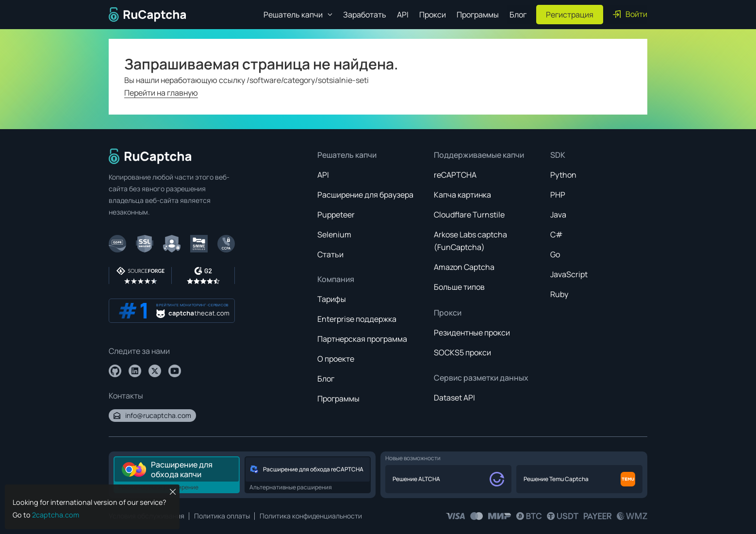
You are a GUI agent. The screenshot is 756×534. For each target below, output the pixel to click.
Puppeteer (336, 215)
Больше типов (459, 287)
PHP (558, 195)
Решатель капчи (347, 155)
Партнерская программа (362, 339)
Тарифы (332, 299)
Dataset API (454, 398)
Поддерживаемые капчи (479, 155)
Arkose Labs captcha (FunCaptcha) (470, 241)
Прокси (433, 15)
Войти (630, 14)
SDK (558, 155)
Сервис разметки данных (481, 378)
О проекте (336, 359)
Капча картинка (462, 195)
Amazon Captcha (464, 267)
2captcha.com (56, 515)
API (403, 15)
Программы (478, 15)
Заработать (365, 15)
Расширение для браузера (365, 195)
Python (563, 175)
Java (558, 215)
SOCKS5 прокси (462, 352)
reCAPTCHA (455, 175)
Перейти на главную (161, 93)
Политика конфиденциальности (311, 516)
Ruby (559, 294)
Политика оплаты (222, 516)
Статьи (330, 254)
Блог (518, 15)
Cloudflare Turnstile (469, 215)
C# (557, 234)
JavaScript (569, 274)
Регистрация (570, 15)
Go (555, 254)
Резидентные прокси (472, 333)
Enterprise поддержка (357, 319)
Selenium (334, 234)
